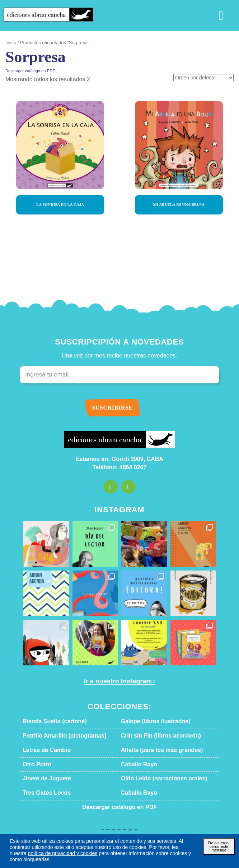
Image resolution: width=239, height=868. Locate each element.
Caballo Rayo (136, 765)
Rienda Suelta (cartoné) (49, 721)
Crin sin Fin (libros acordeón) (153, 736)
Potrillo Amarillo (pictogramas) (56, 736)
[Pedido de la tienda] (206, 78)
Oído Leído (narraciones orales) (156, 779)
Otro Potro (35, 765)
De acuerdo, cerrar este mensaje (219, 852)
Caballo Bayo (136, 793)
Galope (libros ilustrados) (149, 721)
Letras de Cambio (42, 750)
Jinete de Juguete (41, 779)
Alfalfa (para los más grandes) (153, 750)
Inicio (10, 43)
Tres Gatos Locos (42, 793)
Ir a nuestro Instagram (117, 681)
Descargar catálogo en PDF (27, 71)
